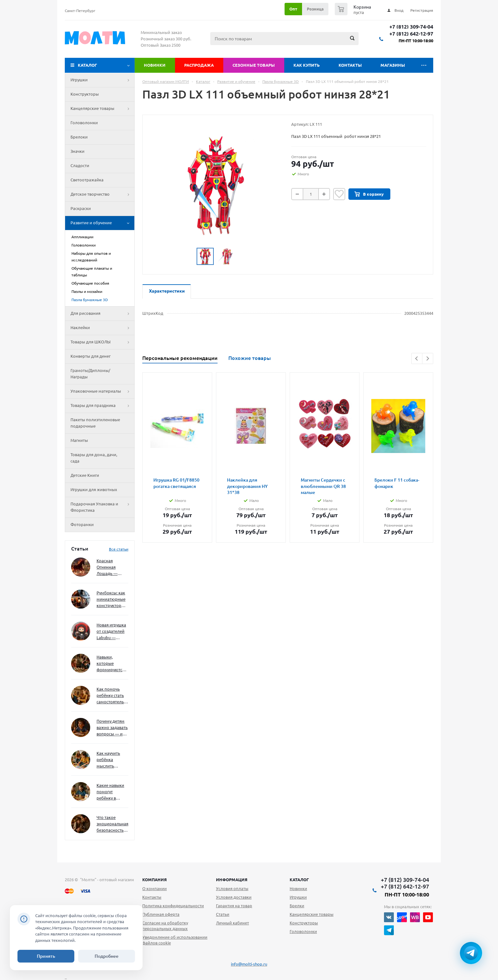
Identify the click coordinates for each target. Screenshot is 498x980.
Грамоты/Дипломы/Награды (90, 374)
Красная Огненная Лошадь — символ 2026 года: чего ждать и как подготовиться (111, 568)
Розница (315, 9)
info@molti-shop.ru (249, 964)
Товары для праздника (102, 406)
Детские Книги (85, 475)
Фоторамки (82, 524)
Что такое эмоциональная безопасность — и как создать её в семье (112, 824)
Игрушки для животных (94, 490)
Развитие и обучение (102, 223)
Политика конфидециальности (173, 906)
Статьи (223, 914)
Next (428, 358)
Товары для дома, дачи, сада (94, 458)
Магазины (393, 65)
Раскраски (81, 208)
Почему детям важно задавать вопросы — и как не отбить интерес (112, 728)
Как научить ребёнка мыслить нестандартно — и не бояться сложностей (111, 760)
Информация (232, 880)
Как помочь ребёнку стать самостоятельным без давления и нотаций (112, 696)
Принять (46, 956)
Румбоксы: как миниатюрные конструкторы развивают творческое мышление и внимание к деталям (111, 600)
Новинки (155, 65)
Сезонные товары (254, 65)
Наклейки (102, 328)
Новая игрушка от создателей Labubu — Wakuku (111, 632)
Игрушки (102, 80)
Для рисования (102, 314)
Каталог (87, 65)
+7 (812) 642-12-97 (411, 34)
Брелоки (79, 137)
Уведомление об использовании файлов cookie (175, 940)
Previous (417, 358)
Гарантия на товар (234, 906)
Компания (155, 880)
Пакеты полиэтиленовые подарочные (95, 423)
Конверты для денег (91, 356)
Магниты (79, 440)
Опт (293, 9)
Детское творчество (102, 194)
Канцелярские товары (102, 109)
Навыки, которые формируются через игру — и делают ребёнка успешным (111, 664)
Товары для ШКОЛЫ (102, 342)
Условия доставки (234, 897)
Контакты (350, 65)
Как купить (307, 65)
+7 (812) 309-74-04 (411, 27)
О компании (155, 889)
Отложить (339, 194)
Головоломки (84, 123)
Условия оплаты (232, 889)
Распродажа (199, 65)
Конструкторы (85, 94)
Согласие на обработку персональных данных (165, 926)
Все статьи (119, 549)
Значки (77, 151)
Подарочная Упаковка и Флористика (102, 507)
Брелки (297, 906)
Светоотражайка (87, 180)
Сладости (80, 166)
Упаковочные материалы (102, 391)
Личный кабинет (232, 923)
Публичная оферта (161, 914)
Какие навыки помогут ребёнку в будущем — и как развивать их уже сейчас (110, 792)
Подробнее (107, 956)
